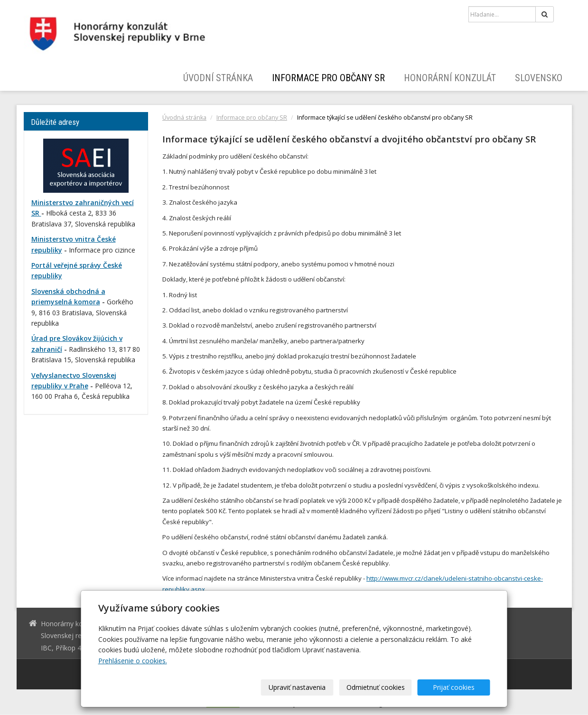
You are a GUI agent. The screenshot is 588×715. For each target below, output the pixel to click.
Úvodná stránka (184, 118)
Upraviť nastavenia (297, 687)
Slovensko (539, 78)
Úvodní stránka (218, 78)
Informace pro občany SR (328, 78)
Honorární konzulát (450, 78)
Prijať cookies (454, 687)
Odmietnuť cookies (376, 687)
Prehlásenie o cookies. (133, 661)
